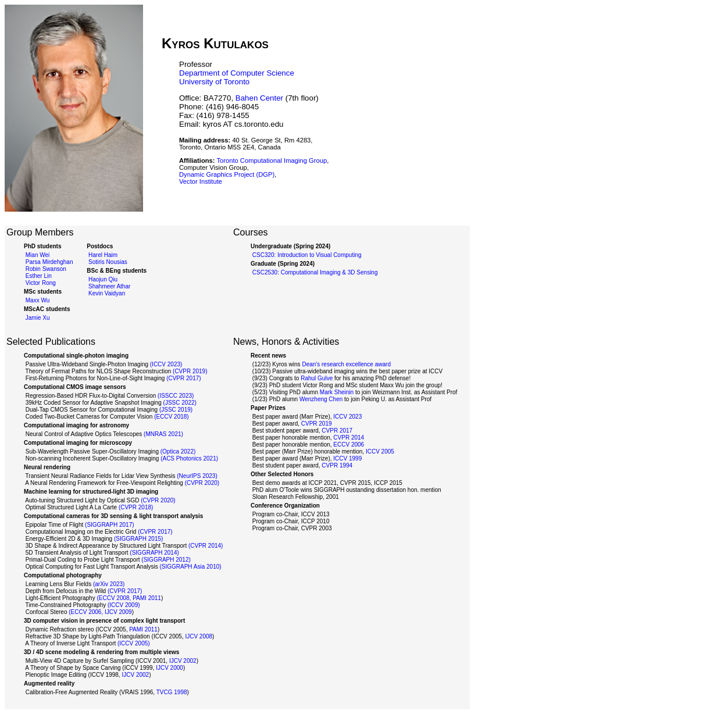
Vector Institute (201, 181)
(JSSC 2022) (180, 403)
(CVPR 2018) (136, 507)
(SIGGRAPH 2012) (166, 560)
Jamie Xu (37, 318)
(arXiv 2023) (109, 584)
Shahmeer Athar (108, 286)
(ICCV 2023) (166, 364)
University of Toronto (214, 82)
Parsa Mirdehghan (49, 262)
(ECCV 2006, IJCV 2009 (100, 612)
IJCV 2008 (199, 636)
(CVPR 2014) (206, 546)
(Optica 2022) (178, 451)
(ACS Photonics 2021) (189, 458)
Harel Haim (102, 255)
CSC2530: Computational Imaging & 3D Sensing (314, 272)
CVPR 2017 (337, 431)
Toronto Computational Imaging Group (272, 160)
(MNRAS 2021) (163, 434)
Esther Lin (38, 276)
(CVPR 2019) (190, 371)
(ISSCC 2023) (176, 396)
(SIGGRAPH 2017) (109, 525)
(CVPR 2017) (183, 378)
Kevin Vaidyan (106, 293)
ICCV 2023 (347, 417)
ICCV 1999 (347, 458)
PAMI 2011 (143, 629)
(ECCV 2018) (171, 417)
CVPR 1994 (337, 465)
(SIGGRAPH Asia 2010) (190, 567)
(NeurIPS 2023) (197, 476)
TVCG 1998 (172, 692)
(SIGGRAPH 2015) (138, 539)
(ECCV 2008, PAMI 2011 (129, 598)
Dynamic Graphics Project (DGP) (227, 174)
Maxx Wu (37, 300)
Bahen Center (259, 98)
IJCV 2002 (183, 661)
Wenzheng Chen (321, 399)
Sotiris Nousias (107, 262)
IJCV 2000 (169, 668)
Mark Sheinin (337, 392)
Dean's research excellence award (346, 364)
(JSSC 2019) (176, 410)
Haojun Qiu (102, 279)
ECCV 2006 (349, 445)
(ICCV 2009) (124, 605)
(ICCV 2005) (134, 643)
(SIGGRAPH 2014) (154, 553)
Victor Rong (40, 283)
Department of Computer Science (237, 73)
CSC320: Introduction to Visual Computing (306, 255)
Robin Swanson (45, 269)
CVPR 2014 (349, 438)
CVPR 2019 (317, 424)
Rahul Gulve (317, 378)
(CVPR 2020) (202, 483)
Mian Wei (37, 255)
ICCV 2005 (380, 451)
